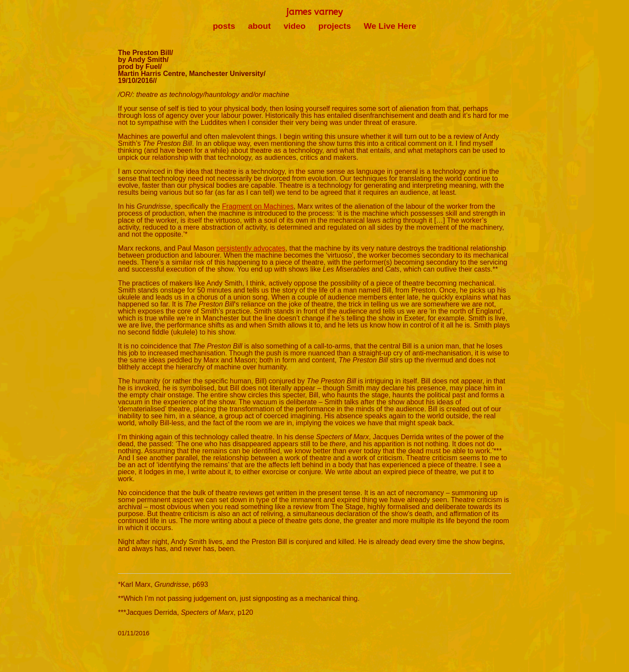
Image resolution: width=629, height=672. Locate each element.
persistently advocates (251, 248)
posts (224, 26)
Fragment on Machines (258, 206)
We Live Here (390, 26)
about (259, 26)
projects (335, 26)
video (294, 26)
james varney (314, 12)
